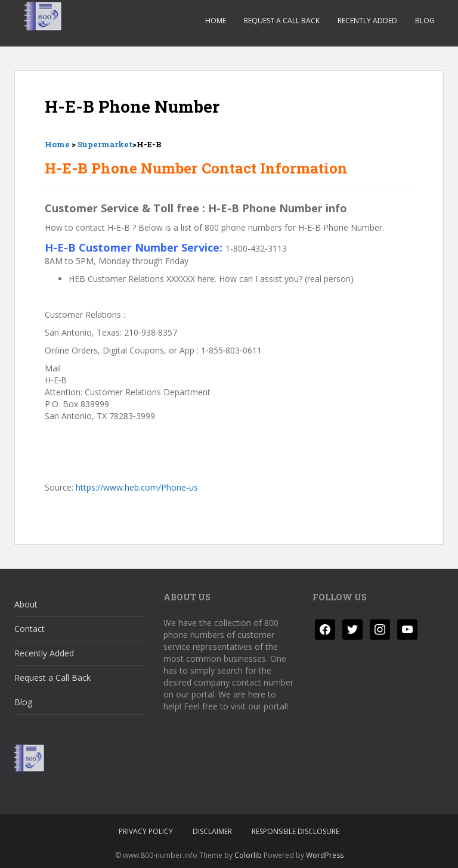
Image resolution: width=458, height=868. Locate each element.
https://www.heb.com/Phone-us (137, 487)
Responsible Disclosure (295, 831)
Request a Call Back (282, 21)
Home (216, 21)
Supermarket (105, 144)
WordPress (325, 855)
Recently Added (367, 21)
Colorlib (248, 855)
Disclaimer (212, 831)
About (26, 604)
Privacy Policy (146, 831)
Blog (425, 21)
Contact (30, 629)
